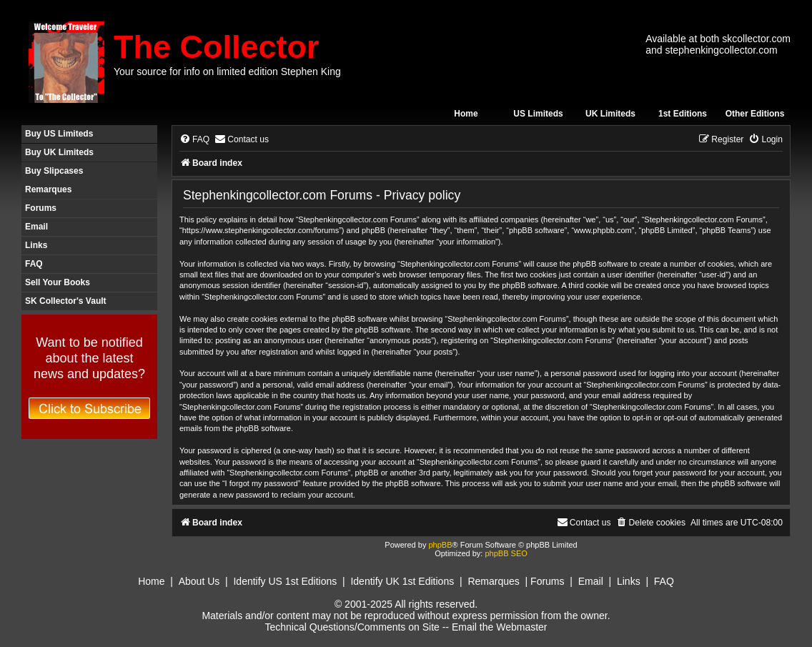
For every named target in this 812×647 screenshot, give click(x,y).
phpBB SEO (506, 553)
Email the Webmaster (500, 627)
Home (466, 114)
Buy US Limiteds (59, 134)
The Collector (217, 47)
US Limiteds (538, 114)
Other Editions (755, 114)
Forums (41, 208)
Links (36, 245)
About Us (199, 581)
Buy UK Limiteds (59, 152)
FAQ (34, 264)
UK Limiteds (610, 114)
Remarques (48, 189)
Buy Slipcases (54, 171)
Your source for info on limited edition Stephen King (227, 71)
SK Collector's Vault (66, 301)
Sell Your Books (58, 282)
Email (36, 227)
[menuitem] (194, 140)
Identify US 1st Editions (285, 581)
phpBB (440, 545)
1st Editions (683, 114)
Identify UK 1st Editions (402, 581)
